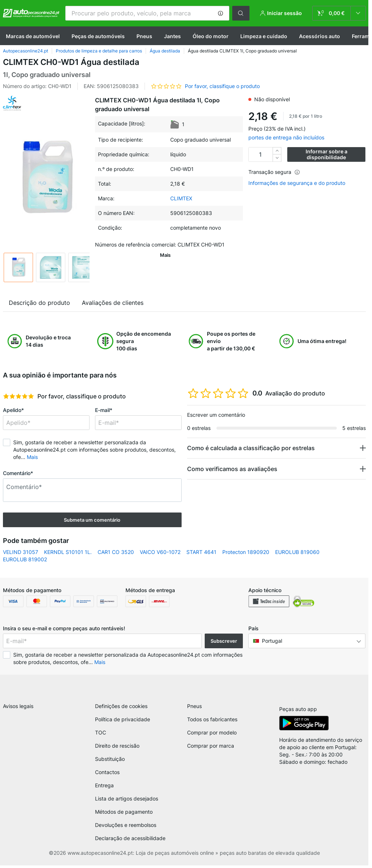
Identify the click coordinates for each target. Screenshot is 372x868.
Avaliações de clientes (113, 303)
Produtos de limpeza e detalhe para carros (99, 51)
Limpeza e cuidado (264, 36)
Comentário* (18, 473)
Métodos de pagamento (124, 814)
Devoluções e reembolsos (126, 827)
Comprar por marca (211, 748)
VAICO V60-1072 (160, 552)
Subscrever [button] (224, 641)
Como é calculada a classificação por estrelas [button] (251, 448)
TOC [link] (101, 735)
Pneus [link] (194, 709)
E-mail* (104, 410)
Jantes (172, 36)
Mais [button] (32, 457)
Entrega (104, 788)
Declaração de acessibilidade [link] (130, 841)
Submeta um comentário (92, 520)
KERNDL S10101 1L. (68, 552)
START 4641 (201, 552)
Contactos (107, 775)
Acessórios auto (320, 36)
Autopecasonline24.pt (25, 51)
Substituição (110, 761)
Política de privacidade (123, 722)
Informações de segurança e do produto (297, 183)
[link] (339, 13)
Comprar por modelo (212, 735)
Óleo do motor (211, 36)
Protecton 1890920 (246, 552)
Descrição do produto (39, 303)
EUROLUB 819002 (25, 559)
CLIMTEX (181, 198)
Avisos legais (18, 709)
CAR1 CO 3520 (116, 552)
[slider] (19, 396)
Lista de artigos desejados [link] (127, 801)
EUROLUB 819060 (297, 552)
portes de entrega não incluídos (286, 137)
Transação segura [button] (274, 172)
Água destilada (165, 51)
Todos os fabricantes (212, 722)
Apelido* (13, 410)
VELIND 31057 (21, 552)
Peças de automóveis (98, 36)
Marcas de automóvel (33, 36)
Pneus (144, 36)
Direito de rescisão (117, 748)
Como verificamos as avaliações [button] (232, 469)
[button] (220, 13)
